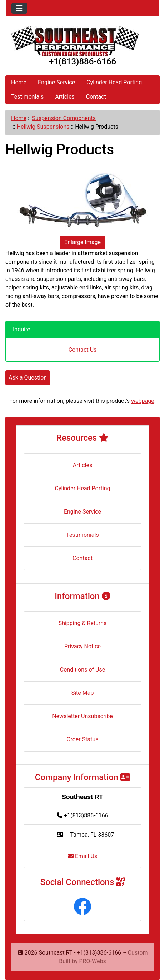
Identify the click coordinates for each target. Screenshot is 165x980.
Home (19, 82)
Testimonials (27, 97)
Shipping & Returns (83, 623)
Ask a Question (28, 378)
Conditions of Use (82, 670)
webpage (143, 401)
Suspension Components (64, 118)
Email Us (82, 856)
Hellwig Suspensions (43, 127)
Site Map (83, 693)
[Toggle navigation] (19, 8)
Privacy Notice (82, 646)
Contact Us (83, 350)
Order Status (83, 739)
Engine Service (56, 82)
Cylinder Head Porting (114, 82)
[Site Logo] (82, 41)
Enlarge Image (82, 242)
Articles (65, 97)
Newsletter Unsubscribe (82, 716)
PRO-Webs (93, 961)
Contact (96, 97)
